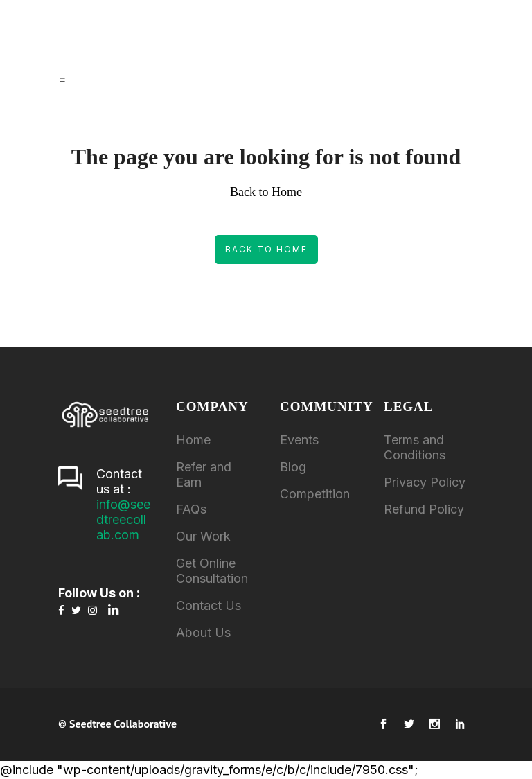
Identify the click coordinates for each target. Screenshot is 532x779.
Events (299, 440)
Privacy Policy (425, 482)
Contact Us (209, 605)
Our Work (203, 536)
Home (193, 440)
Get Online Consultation (212, 571)
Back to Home (266, 249)
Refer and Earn (204, 474)
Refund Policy (424, 509)
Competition (315, 494)
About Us (203, 632)
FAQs (191, 509)
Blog (293, 467)
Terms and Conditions (415, 447)
